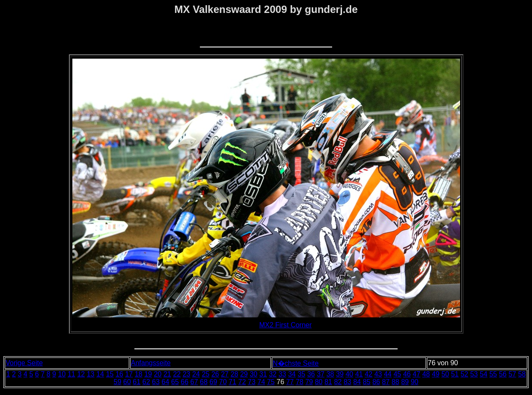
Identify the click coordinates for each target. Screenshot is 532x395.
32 (273, 374)
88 (395, 382)
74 (261, 382)
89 (405, 382)
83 (348, 382)
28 (234, 374)
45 (397, 374)
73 (252, 382)
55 (493, 374)
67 (194, 382)
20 (158, 374)
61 (137, 382)
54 (484, 374)
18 (139, 374)
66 (184, 382)
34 (292, 374)
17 (129, 374)
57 (512, 374)
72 (242, 382)
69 (213, 382)
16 (119, 374)
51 (455, 374)
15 (110, 374)
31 (263, 374)
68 (204, 382)
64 (165, 382)
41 (359, 374)
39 (340, 374)
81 (328, 382)
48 (426, 374)
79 (309, 382)
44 (388, 374)
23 (187, 374)
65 (175, 382)
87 (386, 382)
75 (271, 382)
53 (474, 374)
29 (244, 374)
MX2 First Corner (286, 325)
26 (215, 374)
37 (320, 374)
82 (338, 382)
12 (81, 374)
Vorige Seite (24, 363)
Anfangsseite (151, 363)
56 (503, 374)
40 (349, 374)
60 (127, 382)
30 (254, 374)
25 (205, 374)
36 (311, 374)
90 (414, 382)
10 (62, 374)
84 (357, 382)
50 (445, 374)
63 (156, 382)
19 (148, 374)
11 (72, 374)
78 (299, 382)
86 (376, 382)
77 (290, 382)
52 (464, 374)
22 (177, 374)
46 (407, 374)
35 (302, 374)
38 (330, 374)
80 (319, 382)
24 (196, 374)
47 (417, 374)
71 (233, 382)
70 (223, 382)
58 (522, 374)
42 (369, 374)
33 (282, 374)
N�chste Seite (296, 363)
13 (90, 374)
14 (100, 374)
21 (167, 374)
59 (118, 382)
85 (367, 382)
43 (378, 374)
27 (225, 374)
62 (146, 382)
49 (436, 374)
